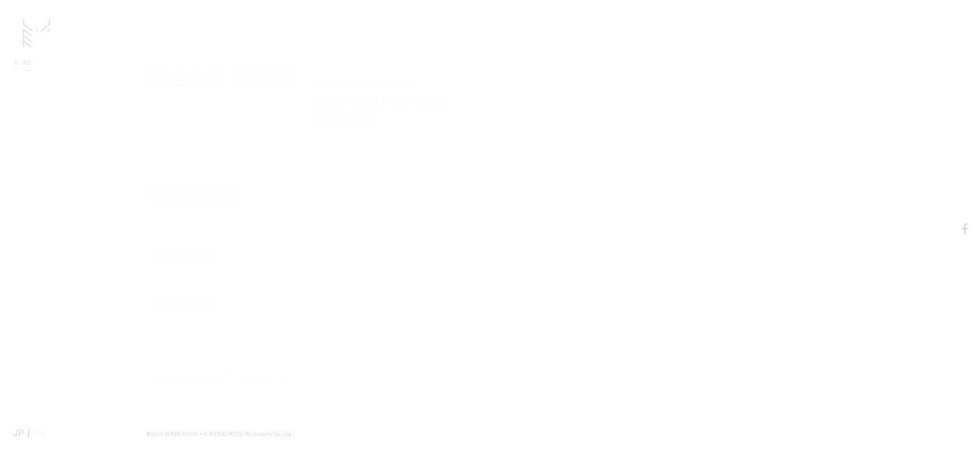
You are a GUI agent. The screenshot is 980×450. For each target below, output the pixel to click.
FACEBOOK (232, 271)
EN (39, 433)
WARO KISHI (436, 61)
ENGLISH (296, 348)
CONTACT (224, 221)
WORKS (280, 149)
